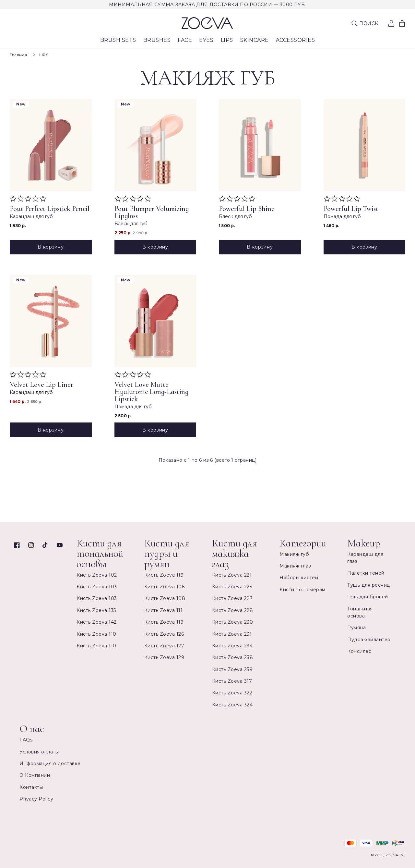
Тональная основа (360, 612)
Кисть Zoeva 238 (233, 657)
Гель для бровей (368, 597)
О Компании (35, 775)
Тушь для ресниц (369, 585)
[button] (365, 23)
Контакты (31, 787)
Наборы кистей (299, 578)
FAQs (26, 740)
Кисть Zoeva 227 (232, 598)
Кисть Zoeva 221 (232, 575)
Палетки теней (366, 573)
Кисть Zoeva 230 (233, 622)
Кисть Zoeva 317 (232, 681)
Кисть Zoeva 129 (164, 657)
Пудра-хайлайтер (369, 640)
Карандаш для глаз (365, 558)
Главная (18, 55)
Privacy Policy (36, 799)
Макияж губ (294, 554)
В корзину (51, 247)
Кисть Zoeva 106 (165, 587)
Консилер (359, 651)
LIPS (44, 55)
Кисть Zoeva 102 (97, 575)
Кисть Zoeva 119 (164, 575)
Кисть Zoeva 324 (232, 705)
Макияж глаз (295, 566)
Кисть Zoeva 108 (165, 598)
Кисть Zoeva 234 (232, 646)
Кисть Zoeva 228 (233, 610)
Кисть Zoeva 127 (164, 646)
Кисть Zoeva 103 (97, 587)
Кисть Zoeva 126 (164, 634)
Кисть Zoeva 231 (232, 634)
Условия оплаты (39, 752)
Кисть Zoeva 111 (164, 610)
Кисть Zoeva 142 (97, 622)
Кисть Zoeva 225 (232, 587)
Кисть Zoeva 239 (232, 669)
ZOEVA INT (395, 855)
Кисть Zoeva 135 (96, 610)
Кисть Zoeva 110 (96, 634)
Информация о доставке (50, 764)
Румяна (356, 628)
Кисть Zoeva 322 (232, 693)
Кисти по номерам (302, 590)
